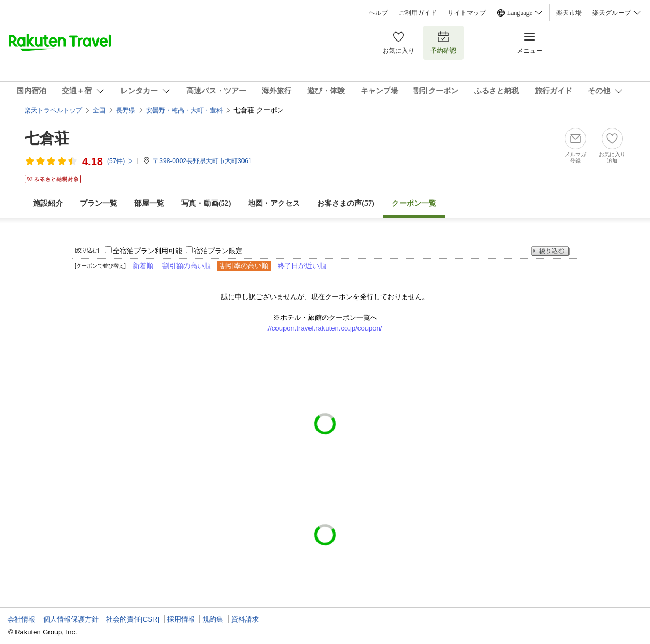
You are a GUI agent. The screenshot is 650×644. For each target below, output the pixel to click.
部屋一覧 (149, 203)
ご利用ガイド (418, 13)
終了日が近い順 (302, 266)
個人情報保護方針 (71, 619)
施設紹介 (48, 203)
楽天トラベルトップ (53, 110)
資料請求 (245, 619)
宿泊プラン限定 (218, 251)
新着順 (143, 266)
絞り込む (550, 251)
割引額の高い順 (187, 266)
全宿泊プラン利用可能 (148, 251)
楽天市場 (569, 13)
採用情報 (181, 619)
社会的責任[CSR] (133, 619)
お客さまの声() (346, 203)
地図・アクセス (274, 203)
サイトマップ (467, 13)
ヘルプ (378, 13)
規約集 (213, 619)
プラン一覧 (99, 203)
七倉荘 (47, 138)
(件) (120, 161)
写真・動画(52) (206, 203)
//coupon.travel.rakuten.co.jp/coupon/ (325, 328)
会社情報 (21, 619)
